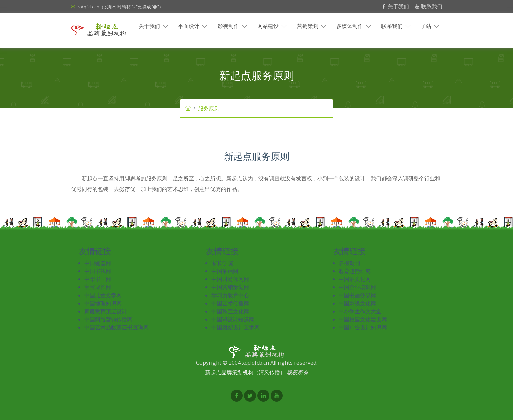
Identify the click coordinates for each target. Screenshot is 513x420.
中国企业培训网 (357, 287)
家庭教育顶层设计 (106, 311)
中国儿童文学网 (103, 295)
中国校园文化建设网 (363, 319)
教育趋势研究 (355, 271)
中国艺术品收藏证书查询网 (116, 327)
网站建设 (272, 26)
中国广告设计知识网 (363, 327)
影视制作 (232, 26)
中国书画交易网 (357, 295)
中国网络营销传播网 (108, 319)
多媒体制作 (354, 26)
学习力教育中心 (230, 295)
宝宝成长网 (98, 287)
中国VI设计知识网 (233, 319)
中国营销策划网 (230, 287)
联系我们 (429, 6)
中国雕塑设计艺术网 (236, 327)
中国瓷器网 (98, 263)
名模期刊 (349, 263)
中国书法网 (98, 271)
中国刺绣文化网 (357, 303)
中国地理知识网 (103, 303)
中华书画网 (98, 279)
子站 (430, 26)
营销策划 (312, 26)
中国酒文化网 (355, 279)
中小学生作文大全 (360, 311)
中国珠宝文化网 (230, 311)
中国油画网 (225, 271)
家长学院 (222, 263)
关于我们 (396, 6)
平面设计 (193, 26)
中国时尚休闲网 (230, 279)
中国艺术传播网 (230, 303)
